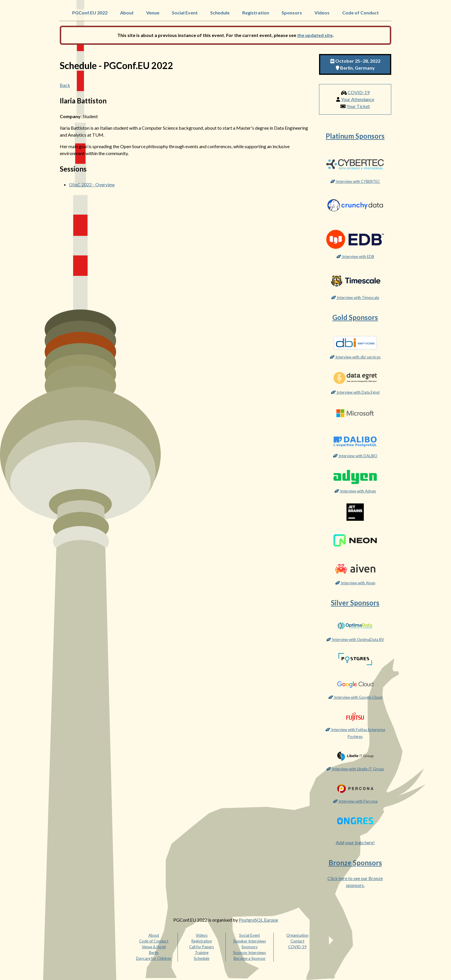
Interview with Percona (355, 801)
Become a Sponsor (250, 958)
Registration (256, 13)
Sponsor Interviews (249, 953)
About (127, 13)
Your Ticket (358, 106)
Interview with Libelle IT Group (355, 769)
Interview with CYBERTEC (355, 181)
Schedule (220, 13)
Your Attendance (358, 99)
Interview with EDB (355, 256)
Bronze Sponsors (355, 863)
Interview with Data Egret (355, 392)
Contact (297, 941)
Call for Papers (202, 947)
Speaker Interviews (250, 941)
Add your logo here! (355, 842)
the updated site (315, 35)
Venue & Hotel (154, 947)
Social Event (185, 13)
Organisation (297, 935)
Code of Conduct (360, 13)
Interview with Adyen (355, 491)
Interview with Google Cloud (355, 697)
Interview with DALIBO (355, 456)
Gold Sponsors (355, 317)
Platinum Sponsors (355, 136)
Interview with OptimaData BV (355, 639)
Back (65, 85)
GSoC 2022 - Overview (92, 184)
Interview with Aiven (355, 583)
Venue (153, 13)
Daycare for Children (154, 958)
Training (202, 953)
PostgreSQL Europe (258, 920)
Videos (322, 13)
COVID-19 (359, 92)
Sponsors (292, 13)
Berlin (154, 953)
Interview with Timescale (355, 297)
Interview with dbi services (355, 357)
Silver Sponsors (355, 603)
